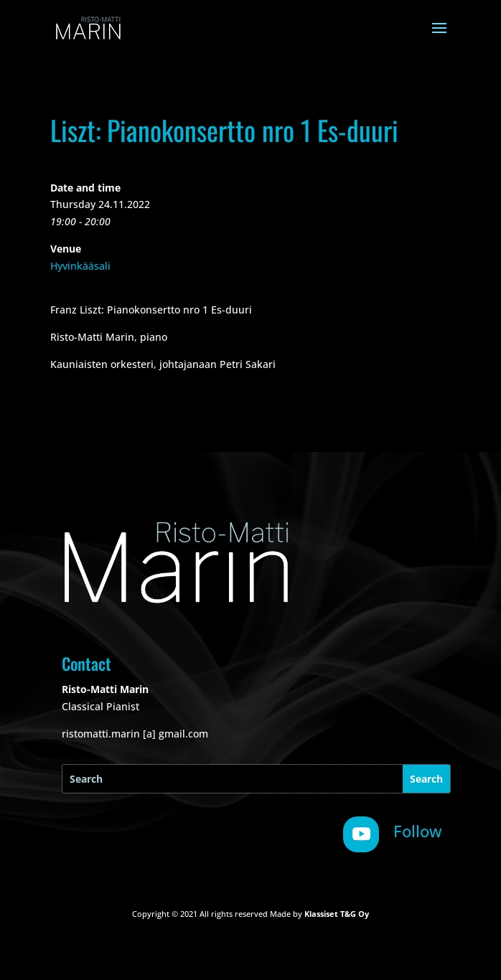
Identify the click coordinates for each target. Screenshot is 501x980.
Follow (418, 831)
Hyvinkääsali (80, 266)
